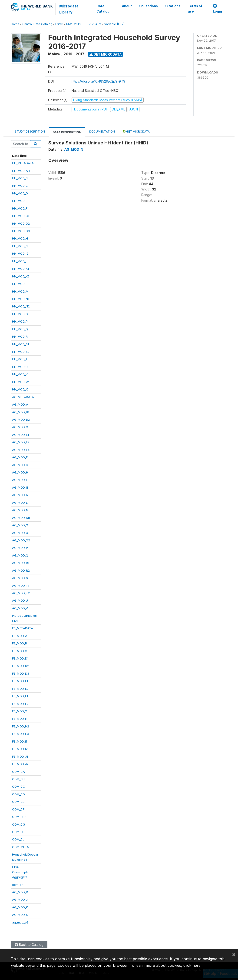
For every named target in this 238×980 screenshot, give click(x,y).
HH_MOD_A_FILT (24, 171)
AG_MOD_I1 (20, 487)
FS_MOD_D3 (21, 673)
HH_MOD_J (20, 261)
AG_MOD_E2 (21, 442)
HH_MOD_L (20, 284)
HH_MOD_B (20, 178)
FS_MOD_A (20, 636)
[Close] (234, 954)
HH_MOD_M (20, 291)
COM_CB (18, 779)
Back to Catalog (29, 945)
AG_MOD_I (19, 480)
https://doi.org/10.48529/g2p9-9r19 (98, 81)
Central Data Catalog (37, 24)
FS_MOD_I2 (20, 749)
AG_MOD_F (20, 457)
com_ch (18, 885)
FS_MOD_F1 (20, 696)
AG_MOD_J (20, 900)
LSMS (59, 24)
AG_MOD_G (20, 465)
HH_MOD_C (20, 186)
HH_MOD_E (20, 201)
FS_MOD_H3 (21, 734)
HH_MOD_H (20, 238)
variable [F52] (114, 24)
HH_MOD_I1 (20, 246)
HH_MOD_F (20, 208)
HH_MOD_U (20, 367)
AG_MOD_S (20, 578)
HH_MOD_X (20, 389)
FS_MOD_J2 (20, 764)
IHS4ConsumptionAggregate (22, 872)
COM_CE (18, 802)
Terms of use (195, 9)
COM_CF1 (19, 809)
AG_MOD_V (20, 608)
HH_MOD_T (20, 359)
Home (15, 24)
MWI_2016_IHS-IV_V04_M (84, 24)
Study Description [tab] (30, 132)
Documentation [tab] (102, 132)
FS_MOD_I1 (20, 741)
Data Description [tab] (67, 132)
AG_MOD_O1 (21, 533)
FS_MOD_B (20, 643)
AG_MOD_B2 (21, 420)
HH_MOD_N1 (21, 299)
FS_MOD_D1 (20, 658)
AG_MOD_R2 (21, 570)
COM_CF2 (19, 817)
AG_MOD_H (20, 472)
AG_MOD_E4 (21, 450)
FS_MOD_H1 (20, 719)
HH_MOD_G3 (21, 231)
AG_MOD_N (20, 510)
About (127, 6)
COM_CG (19, 824)
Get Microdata (106, 54)
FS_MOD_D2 (21, 666)
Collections (149, 6)
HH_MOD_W (20, 382)
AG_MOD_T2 (21, 593)
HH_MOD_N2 (21, 306)
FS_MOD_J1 (20, 757)
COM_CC (19, 787)
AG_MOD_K (20, 907)
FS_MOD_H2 (21, 726)
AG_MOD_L (20, 503)
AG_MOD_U (20, 600)
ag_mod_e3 (20, 922)
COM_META (20, 847)
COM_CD (18, 794)
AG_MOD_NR (21, 518)
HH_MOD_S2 (21, 352)
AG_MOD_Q (20, 555)
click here (192, 965)
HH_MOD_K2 (21, 276)
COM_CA (18, 772)
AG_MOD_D (20, 892)
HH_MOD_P (20, 321)
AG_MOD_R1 (21, 563)
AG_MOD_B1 (21, 412)
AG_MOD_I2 (20, 495)
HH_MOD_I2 (20, 253)
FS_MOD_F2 (20, 704)
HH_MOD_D (20, 193)
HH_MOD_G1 (21, 216)
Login (217, 9)
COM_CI (18, 832)
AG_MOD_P (20, 548)
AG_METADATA (23, 397)
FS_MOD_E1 (20, 681)
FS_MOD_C (20, 651)
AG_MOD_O (20, 525)
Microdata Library (69, 9)
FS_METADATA (23, 628)
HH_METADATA (23, 163)
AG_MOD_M (20, 915)
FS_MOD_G (20, 711)
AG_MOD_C (20, 427)
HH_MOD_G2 (21, 223)
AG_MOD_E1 (20, 435)
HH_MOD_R (20, 337)
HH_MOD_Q (20, 329)
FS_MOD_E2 (20, 689)
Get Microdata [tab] (136, 131)
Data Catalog (103, 9)
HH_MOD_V (20, 374)
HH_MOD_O (20, 314)
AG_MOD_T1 (21, 586)
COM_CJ (18, 839)
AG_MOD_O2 (21, 540)
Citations (173, 6)
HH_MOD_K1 (20, 269)
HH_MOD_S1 (20, 344)
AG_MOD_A (20, 404)
